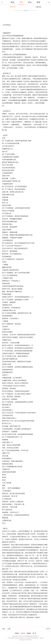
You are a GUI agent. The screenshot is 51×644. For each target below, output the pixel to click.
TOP (49, 629)
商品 (13, 2)
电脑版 (29, 633)
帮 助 (34, 633)
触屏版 (23, 633)
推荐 (38, 2)
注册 (9, 629)
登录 (4, 629)
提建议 (17, 633)
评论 (30, 2)
